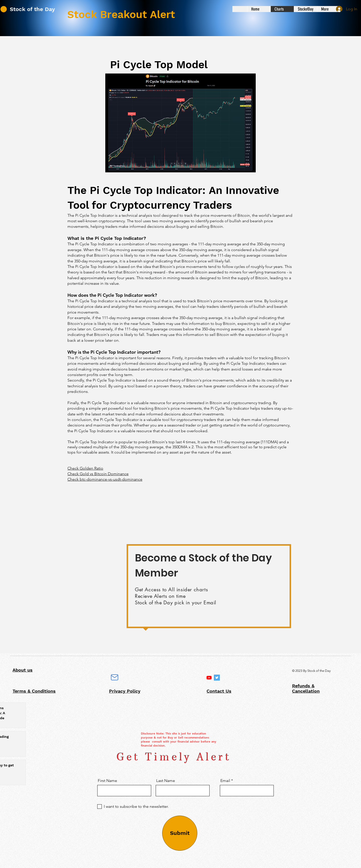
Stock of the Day (32, 9)
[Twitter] (217, 678)
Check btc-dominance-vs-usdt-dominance (105, 479)
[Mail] (115, 677)
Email (225, 781)
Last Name (166, 781)
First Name (107, 781)
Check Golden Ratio (85, 468)
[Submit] (180, 833)
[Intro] (209, 678)
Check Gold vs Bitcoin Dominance (98, 474)
